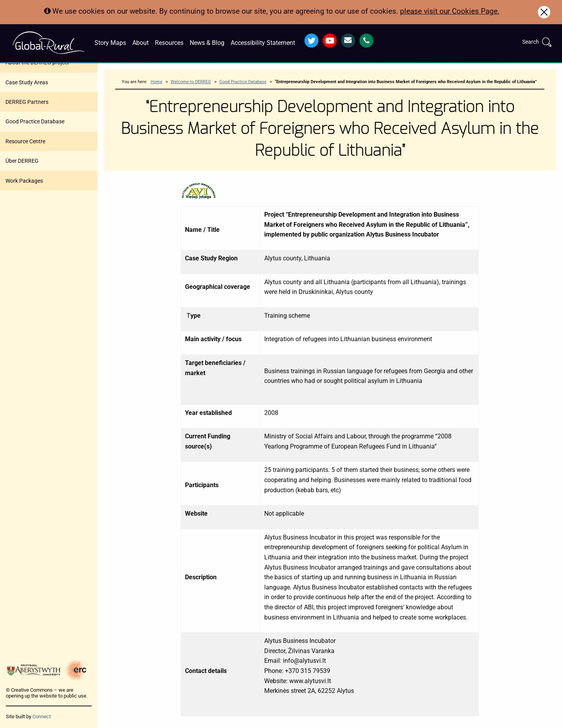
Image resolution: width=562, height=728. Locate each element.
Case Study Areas (27, 82)
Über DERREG (22, 161)
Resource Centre (25, 141)
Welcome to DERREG (191, 82)
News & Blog (207, 43)
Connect (42, 716)
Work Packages (24, 181)
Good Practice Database (35, 121)
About (140, 43)
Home (157, 82)
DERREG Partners (27, 102)
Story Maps (110, 43)
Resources (169, 43)
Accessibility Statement (263, 43)
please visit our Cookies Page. (450, 11)
